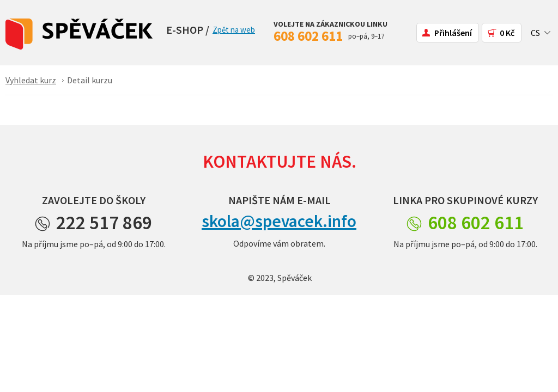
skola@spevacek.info (279, 221)
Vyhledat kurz (31, 80)
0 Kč (507, 33)
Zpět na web (234, 30)
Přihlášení (453, 33)
